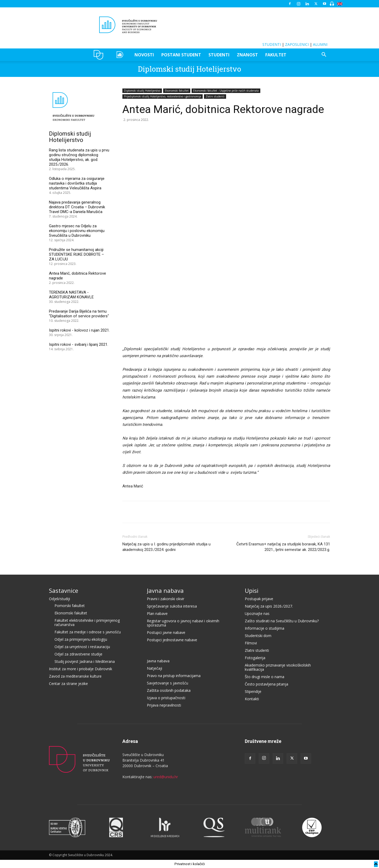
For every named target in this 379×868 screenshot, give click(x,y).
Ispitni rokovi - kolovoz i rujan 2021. (79, 330)
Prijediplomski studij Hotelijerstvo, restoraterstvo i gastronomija (163, 96)
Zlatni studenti (215, 96)
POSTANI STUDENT (181, 55)
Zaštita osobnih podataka (169, 690)
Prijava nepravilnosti (164, 705)
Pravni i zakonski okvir (166, 599)
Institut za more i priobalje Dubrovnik (81, 669)
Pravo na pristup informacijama (174, 676)
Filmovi (251, 643)
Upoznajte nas (257, 613)
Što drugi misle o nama (265, 677)
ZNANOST (247, 55)
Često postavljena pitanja (266, 684)
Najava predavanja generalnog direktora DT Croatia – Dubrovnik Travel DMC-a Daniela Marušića (77, 207)
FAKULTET (276, 55)
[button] (324, 55)
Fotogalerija (255, 658)
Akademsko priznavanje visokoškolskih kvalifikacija (278, 667)
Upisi (252, 590)
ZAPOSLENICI (297, 44)
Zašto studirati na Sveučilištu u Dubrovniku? (282, 621)
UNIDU (100, 55)
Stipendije (253, 691)
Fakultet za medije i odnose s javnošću (88, 632)
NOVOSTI (144, 55)
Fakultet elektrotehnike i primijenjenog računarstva (87, 622)
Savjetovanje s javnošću (168, 683)
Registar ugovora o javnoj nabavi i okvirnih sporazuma (183, 623)
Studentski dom (258, 636)
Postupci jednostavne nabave (172, 640)
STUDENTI (272, 44)
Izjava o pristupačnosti (166, 698)
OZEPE (121, 55)
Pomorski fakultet (70, 606)
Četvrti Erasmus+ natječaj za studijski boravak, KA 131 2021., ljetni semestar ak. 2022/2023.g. (283, 547)
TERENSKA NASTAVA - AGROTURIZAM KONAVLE (71, 295)
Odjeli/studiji (59, 599)
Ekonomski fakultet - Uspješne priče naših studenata (226, 91)
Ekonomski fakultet (177, 91)
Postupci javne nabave (166, 632)
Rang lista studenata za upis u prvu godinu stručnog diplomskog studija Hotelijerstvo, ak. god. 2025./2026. (79, 157)
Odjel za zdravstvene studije (78, 654)
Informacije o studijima (265, 628)
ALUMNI (320, 44)
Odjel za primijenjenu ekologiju (81, 639)
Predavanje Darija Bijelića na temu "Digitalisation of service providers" (79, 314)
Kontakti (252, 699)
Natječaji (154, 668)
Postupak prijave (259, 599)
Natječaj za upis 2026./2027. (269, 606)
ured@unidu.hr (166, 777)
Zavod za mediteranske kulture (75, 676)
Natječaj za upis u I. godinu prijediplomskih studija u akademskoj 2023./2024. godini (166, 547)
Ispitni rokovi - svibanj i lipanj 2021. (79, 344)
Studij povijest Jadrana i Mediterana (85, 661)
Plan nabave (157, 613)
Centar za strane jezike (68, 684)
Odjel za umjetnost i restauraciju (82, 647)
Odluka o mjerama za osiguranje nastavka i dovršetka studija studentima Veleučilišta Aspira (77, 183)
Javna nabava (165, 590)
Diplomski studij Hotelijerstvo (189, 69)
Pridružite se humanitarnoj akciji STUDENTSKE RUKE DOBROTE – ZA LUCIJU (76, 254)
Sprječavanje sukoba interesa (172, 606)
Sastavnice (64, 590)
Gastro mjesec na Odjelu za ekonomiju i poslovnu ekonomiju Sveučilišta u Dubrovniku (77, 231)
